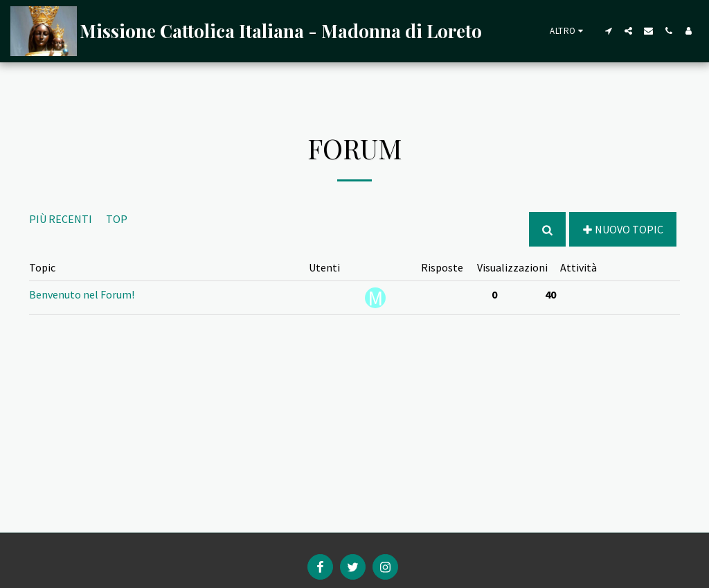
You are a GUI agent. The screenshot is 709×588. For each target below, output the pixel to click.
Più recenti (61, 219)
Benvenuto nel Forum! (82, 294)
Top (117, 219)
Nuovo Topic (622, 229)
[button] (608, 31)
